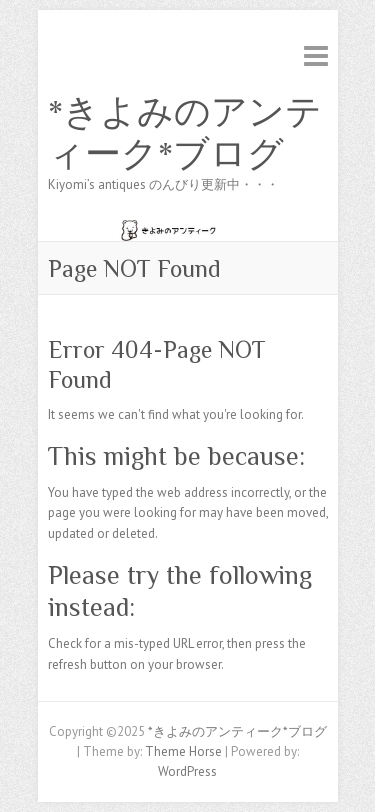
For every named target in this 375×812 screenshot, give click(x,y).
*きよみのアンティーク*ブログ (185, 133)
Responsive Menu (316, 55)
